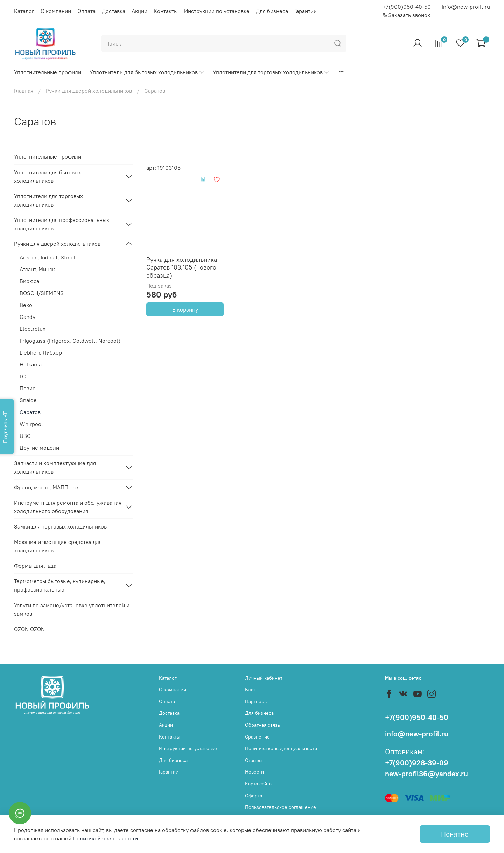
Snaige (28, 400)
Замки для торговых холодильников (60, 526)
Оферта (254, 796)
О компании (56, 11)
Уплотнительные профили (48, 72)
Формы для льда (35, 566)
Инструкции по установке (217, 11)
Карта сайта (258, 784)
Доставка (114, 11)
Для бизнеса (272, 11)
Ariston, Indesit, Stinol (48, 257)
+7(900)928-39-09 (417, 763)
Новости (254, 772)
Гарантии (306, 11)
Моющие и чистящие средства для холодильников (58, 546)
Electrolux (33, 329)
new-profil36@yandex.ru (426, 774)
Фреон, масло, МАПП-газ (46, 487)
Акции (139, 11)
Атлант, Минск (37, 269)
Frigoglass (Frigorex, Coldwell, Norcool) (70, 341)
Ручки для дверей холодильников (89, 91)
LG (23, 376)
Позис (27, 388)
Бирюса (29, 281)
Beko (26, 305)
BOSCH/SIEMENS (42, 293)
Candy (27, 317)
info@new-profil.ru (466, 7)
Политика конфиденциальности (281, 748)
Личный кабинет (264, 678)
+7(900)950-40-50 (407, 7)
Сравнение (257, 737)
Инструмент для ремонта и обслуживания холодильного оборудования (68, 507)
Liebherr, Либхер (41, 352)
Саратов (30, 412)
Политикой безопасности (105, 838)
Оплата (86, 11)
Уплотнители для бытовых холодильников (147, 72)
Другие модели (39, 448)
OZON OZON (29, 629)
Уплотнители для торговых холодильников (271, 72)
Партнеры (256, 701)
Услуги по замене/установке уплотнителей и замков (72, 609)
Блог (250, 690)
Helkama (31, 364)
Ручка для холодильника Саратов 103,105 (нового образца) (182, 267)
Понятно (455, 834)
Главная (24, 91)
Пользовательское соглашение (281, 807)
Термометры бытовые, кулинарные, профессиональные (60, 585)
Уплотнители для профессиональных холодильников (62, 224)
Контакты (166, 11)
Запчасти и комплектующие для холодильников (55, 467)
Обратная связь (262, 725)
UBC (25, 436)
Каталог (24, 11)
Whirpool (31, 424)
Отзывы (254, 760)
